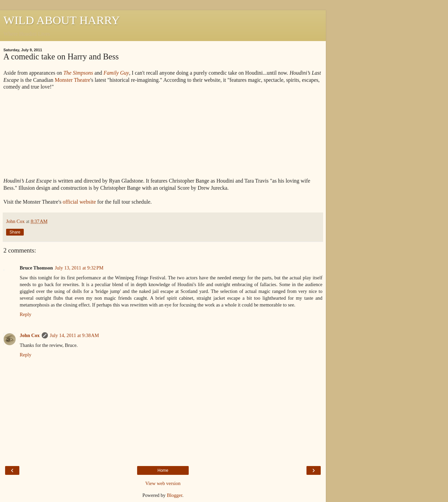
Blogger (174, 495)
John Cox (30, 335)
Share (15, 232)
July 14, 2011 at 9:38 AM (74, 335)
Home (163, 470)
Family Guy (116, 73)
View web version (163, 483)
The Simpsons (78, 73)
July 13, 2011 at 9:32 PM (79, 268)
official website (79, 202)
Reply (25, 314)
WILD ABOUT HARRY (62, 20)
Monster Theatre (72, 80)
